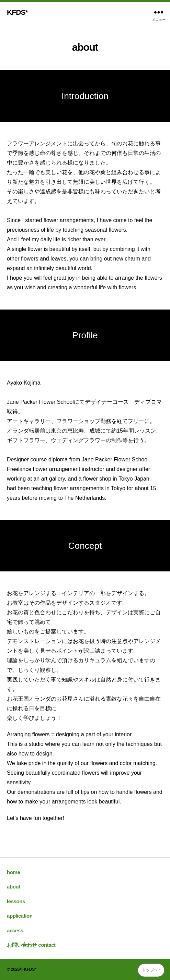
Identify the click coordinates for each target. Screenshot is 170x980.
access (15, 930)
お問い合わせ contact (31, 945)
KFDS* (17, 12)
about (14, 887)
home (13, 872)
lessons (16, 901)
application (20, 916)
